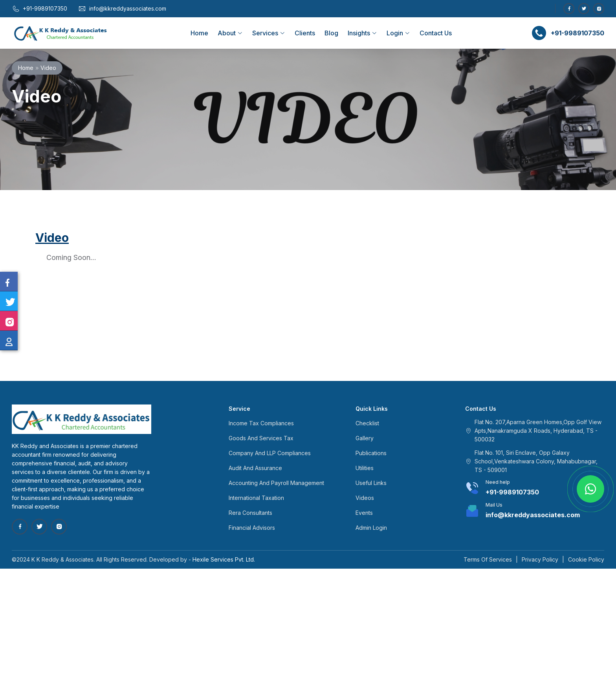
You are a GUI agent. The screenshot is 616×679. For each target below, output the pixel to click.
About (230, 33)
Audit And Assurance (255, 468)
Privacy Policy (540, 559)
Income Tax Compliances (261, 423)
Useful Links (371, 483)
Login (398, 33)
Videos (365, 498)
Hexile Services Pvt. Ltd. (224, 559)
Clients (305, 33)
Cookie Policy (586, 559)
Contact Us (436, 33)
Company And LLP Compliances (270, 453)
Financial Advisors (252, 528)
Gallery (365, 438)
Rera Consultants (250, 513)
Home (199, 33)
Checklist (367, 423)
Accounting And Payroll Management (276, 483)
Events (364, 513)
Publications (371, 453)
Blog (331, 33)
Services (269, 33)
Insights (362, 33)
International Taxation (256, 498)
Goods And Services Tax (261, 438)
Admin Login (371, 528)
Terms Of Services (488, 559)
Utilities (365, 468)
